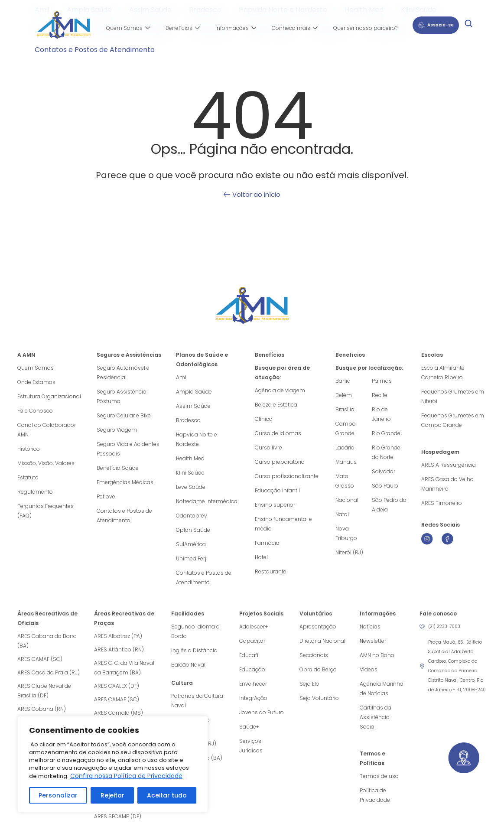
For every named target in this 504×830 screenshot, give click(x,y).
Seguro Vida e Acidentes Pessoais (128, 449)
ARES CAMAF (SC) (40, 659)
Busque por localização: (369, 368)
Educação (252, 669)
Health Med (190, 458)
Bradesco (188, 420)
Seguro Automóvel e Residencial (123, 373)
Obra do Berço (318, 669)
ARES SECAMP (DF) (118, 816)
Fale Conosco (35, 411)
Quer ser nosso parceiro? (365, 28)
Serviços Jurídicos (251, 746)
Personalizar (58, 795)
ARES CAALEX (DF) (117, 686)
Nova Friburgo (346, 533)
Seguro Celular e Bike (124, 415)
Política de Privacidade (375, 795)
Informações (236, 28)
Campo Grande (346, 428)
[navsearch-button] (468, 25)
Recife (380, 395)
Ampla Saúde (194, 392)
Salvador (384, 471)
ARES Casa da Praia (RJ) (49, 672)
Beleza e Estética (276, 405)
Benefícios (183, 28)
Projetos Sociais (261, 614)
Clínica (264, 419)
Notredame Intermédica (207, 501)
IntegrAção (253, 698)
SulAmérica (191, 544)
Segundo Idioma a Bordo (195, 631)
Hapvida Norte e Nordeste (197, 439)
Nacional (347, 500)
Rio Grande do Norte (386, 452)
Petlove (106, 496)
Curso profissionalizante (287, 476)
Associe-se (436, 25)
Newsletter (373, 641)
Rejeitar (112, 795)
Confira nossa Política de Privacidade (126, 776)
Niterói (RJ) (349, 552)
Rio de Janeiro (381, 414)
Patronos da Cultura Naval (197, 701)
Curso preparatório (280, 462)
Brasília (345, 409)
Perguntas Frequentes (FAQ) (46, 511)
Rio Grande (386, 433)
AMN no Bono (377, 655)
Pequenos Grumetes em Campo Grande (453, 420)
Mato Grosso (345, 481)
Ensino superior (275, 505)
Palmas (382, 381)
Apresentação (318, 627)
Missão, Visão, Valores (46, 463)
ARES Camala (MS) (119, 713)
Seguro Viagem (117, 430)
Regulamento (35, 492)
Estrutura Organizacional (49, 396)
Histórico (29, 449)
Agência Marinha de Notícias (382, 688)
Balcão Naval (188, 665)
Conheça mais (295, 28)
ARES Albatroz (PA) (118, 636)
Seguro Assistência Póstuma (122, 396)
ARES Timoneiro (442, 503)
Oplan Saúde (193, 530)
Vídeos (369, 669)
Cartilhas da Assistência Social (376, 717)
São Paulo (385, 486)
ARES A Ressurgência (449, 465)
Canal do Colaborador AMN (47, 430)
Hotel (261, 557)
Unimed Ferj (191, 558)
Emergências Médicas (125, 482)
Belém (344, 395)
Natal (342, 514)
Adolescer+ (254, 627)
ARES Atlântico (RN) (119, 649)
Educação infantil (277, 490)
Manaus (346, 462)
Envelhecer (253, 684)
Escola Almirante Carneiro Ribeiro (443, 373)
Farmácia (267, 543)
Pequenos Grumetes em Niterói (453, 396)
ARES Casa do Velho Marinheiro (447, 484)
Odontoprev (192, 516)
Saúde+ (249, 727)
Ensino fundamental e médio (283, 524)
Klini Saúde (190, 473)
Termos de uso (379, 776)
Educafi (249, 655)
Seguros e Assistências (129, 355)
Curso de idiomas (278, 433)
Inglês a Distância (194, 650)
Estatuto (28, 477)
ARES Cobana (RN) (42, 709)
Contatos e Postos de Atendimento (95, 50)
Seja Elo (309, 684)
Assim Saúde (193, 406)
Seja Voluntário (319, 698)
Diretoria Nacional (322, 641)
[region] (113, 764)
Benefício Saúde (118, 468)
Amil (182, 377)
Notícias (370, 627)
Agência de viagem (280, 390)
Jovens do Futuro (262, 712)
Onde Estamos (36, 382)
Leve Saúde (191, 487)
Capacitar (252, 641)
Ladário (345, 448)
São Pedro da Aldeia (389, 505)
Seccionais (314, 655)
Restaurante (271, 571)
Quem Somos (128, 28)
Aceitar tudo (167, 795)
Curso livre (268, 448)
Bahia (343, 381)
